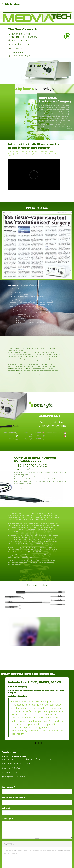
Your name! (8, 787)
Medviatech (13, 4)
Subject (7, 808)
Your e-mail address (13, 798)
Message (7, 819)
